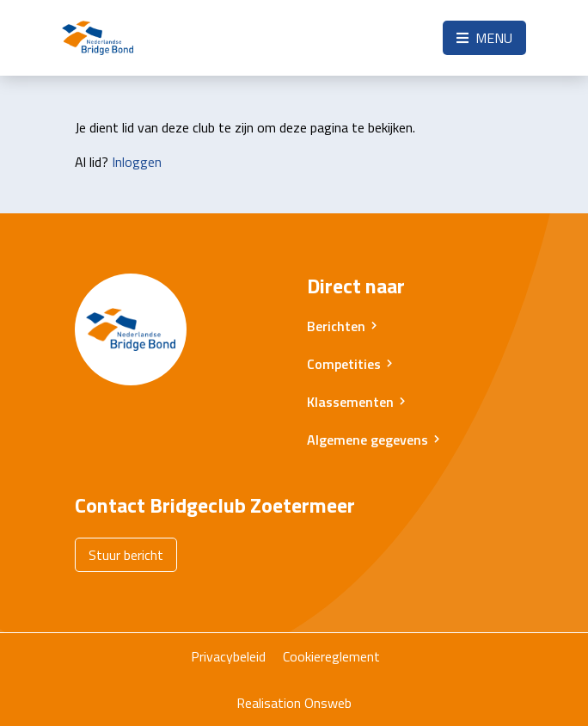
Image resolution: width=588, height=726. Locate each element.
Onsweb (328, 703)
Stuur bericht (126, 555)
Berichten (336, 326)
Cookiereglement (331, 656)
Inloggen (137, 162)
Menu (484, 38)
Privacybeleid (228, 656)
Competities (344, 364)
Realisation (269, 703)
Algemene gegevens (367, 440)
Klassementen (350, 402)
